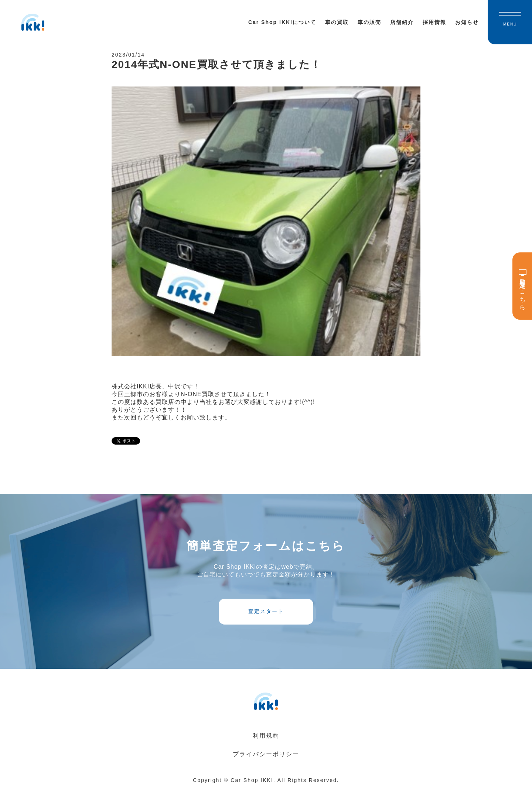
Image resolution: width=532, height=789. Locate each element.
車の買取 (337, 22)
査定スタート (266, 611)
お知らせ (467, 22)
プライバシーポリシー (266, 754)
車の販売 (369, 22)
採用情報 (434, 22)
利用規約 (266, 736)
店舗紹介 (402, 22)
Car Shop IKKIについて (282, 22)
